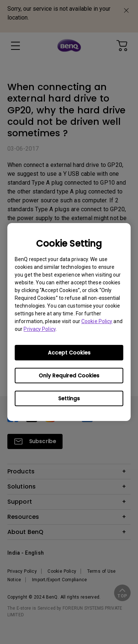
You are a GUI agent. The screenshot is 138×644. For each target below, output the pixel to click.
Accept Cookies (69, 353)
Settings (69, 398)
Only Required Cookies (69, 376)
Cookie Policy (97, 321)
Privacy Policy (39, 329)
